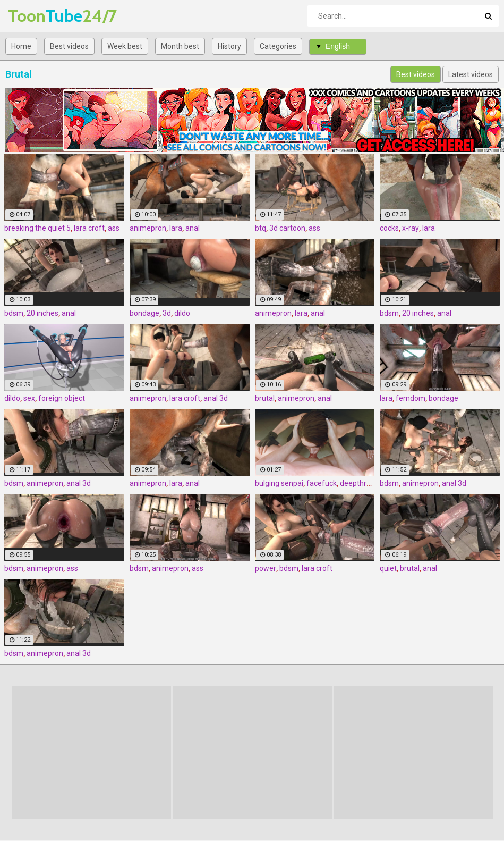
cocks (389, 228)
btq (260, 228)
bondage (144, 313)
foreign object (62, 398)
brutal (265, 398)
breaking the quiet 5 (37, 228)
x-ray (411, 228)
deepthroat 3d (364, 483)
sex (29, 398)
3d (167, 313)
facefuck (322, 483)
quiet (388, 568)
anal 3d (216, 398)
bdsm (14, 313)
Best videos (69, 46)
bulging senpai (279, 483)
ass (114, 228)
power (266, 568)
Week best (125, 46)
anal (193, 228)
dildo (182, 313)
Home (21, 46)
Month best (180, 46)
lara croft (89, 228)
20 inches (42, 313)
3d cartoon (287, 228)
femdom (411, 398)
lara (176, 228)
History (229, 46)
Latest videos (471, 74)
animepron (148, 228)
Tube (36, 16)
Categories (278, 46)
